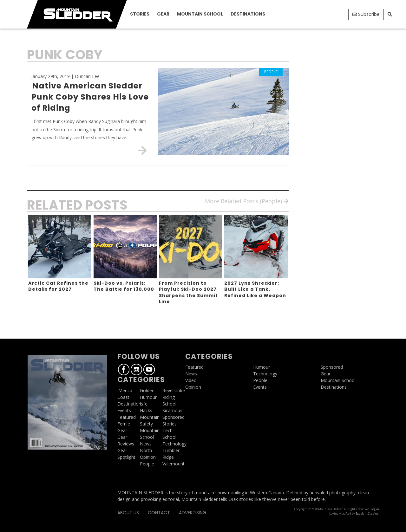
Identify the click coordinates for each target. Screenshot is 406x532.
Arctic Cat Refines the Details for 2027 (58, 286)
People (147, 464)
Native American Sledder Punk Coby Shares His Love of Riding (90, 97)
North (146, 450)
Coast (123, 397)
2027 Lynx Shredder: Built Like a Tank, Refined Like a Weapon (255, 289)
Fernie (124, 424)
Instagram (333, 15)
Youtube (342, 15)
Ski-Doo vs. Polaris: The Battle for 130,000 (124, 286)
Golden (147, 390)
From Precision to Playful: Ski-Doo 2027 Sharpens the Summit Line (188, 292)
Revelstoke (174, 390)
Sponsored (174, 417)
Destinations (248, 14)
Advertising (193, 513)
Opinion (148, 457)
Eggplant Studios (367, 513)
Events (124, 410)
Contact (159, 513)
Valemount (174, 464)
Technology (174, 444)
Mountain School (200, 14)
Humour (148, 397)
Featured (127, 417)
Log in (375, 509)
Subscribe (366, 14)
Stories (140, 14)
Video (191, 380)
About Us (128, 513)
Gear (163, 14)
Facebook (324, 15)
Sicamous (172, 410)
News (146, 444)
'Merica (125, 390)
